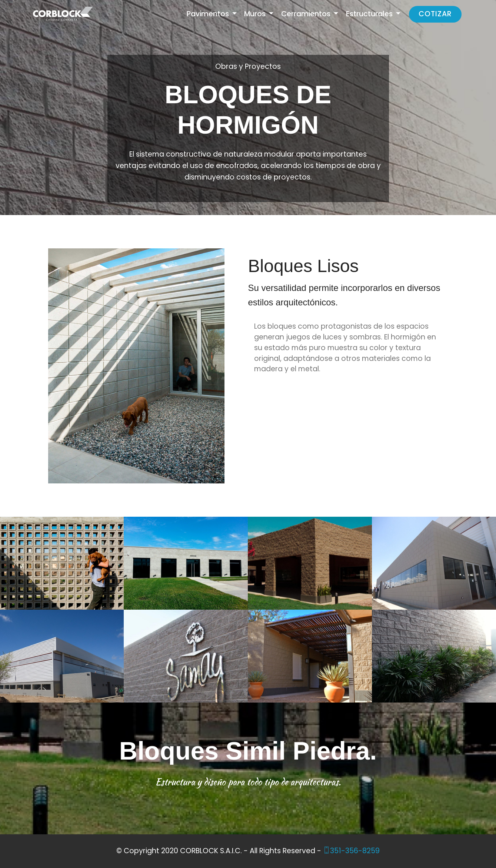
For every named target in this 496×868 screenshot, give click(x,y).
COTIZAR (435, 14)
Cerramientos (307, 14)
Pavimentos (209, 14)
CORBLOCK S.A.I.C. (211, 851)
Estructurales (370, 14)
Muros (256, 14)
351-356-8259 (351, 851)
